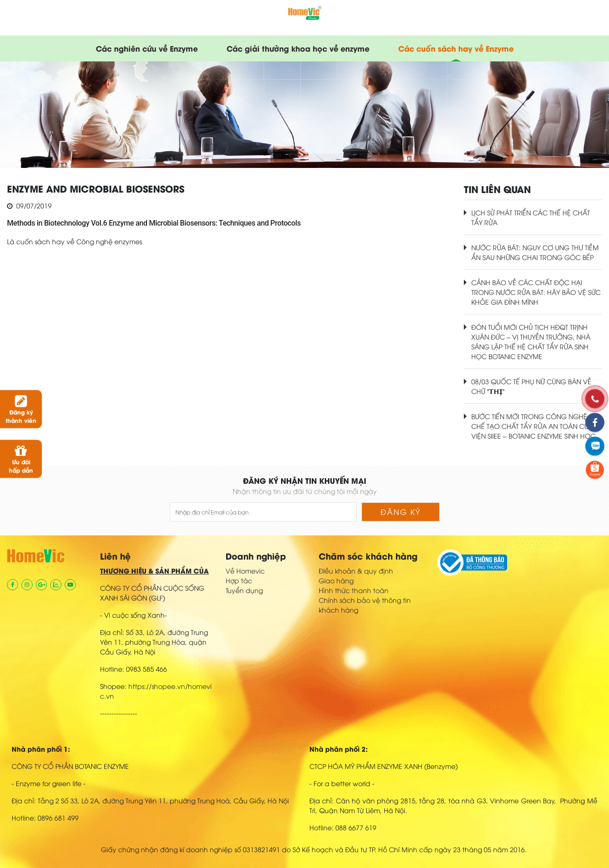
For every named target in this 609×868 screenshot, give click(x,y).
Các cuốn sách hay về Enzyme (456, 48)
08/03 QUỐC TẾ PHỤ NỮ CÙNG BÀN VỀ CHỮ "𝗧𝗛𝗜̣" (531, 386)
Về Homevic (245, 571)
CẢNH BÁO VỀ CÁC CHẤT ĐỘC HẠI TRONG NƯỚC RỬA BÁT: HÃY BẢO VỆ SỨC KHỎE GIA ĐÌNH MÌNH (536, 292)
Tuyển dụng (244, 590)
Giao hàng (336, 580)
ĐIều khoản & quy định (356, 571)
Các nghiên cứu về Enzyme (147, 48)
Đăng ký (401, 512)
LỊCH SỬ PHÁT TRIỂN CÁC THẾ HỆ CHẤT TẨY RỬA (531, 217)
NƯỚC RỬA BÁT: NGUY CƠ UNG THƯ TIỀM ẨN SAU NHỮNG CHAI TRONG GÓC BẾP (535, 252)
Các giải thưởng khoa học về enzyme (298, 48)
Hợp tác (239, 580)
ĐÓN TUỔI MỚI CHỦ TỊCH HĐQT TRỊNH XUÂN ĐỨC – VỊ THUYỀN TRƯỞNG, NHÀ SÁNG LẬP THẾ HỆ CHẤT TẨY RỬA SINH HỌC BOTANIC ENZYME (531, 341)
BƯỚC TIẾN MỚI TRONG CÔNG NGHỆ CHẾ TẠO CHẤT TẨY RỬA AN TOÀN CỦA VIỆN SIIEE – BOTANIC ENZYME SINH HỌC (533, 426)
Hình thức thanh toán (354, 590)
